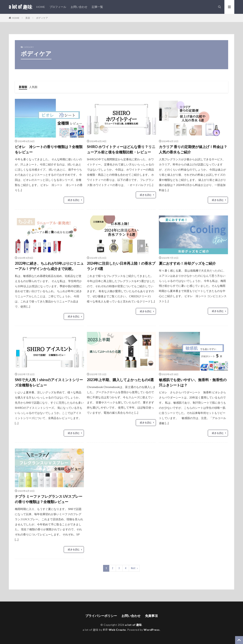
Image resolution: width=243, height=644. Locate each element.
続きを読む (74, 200)
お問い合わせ (79, 7)
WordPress (152, 630)
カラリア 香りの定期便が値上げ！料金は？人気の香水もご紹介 (193, 149)
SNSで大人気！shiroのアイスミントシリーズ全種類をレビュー (49, 382)
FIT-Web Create (114, 630)
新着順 (23, 87)
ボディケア (42, 18)
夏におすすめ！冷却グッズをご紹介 (187, 263)
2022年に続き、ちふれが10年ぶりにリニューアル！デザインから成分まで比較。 (49, 266)
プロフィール (58, 7)
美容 (28, 18)
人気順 (33, 87)
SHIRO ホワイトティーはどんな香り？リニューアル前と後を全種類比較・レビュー (121, 149)
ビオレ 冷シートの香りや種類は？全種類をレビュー (49, 149)
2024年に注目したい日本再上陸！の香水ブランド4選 (121, 266)
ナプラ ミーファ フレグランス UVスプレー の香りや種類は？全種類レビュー (49, 499)
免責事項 (151, 616)
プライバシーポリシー (101, 616)
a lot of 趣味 (20, 7)
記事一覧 (97, 7)
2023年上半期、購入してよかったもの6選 (120, 380)
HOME (41, 7)
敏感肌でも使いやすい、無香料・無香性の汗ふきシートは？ (193, 382)
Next (133, 568)
